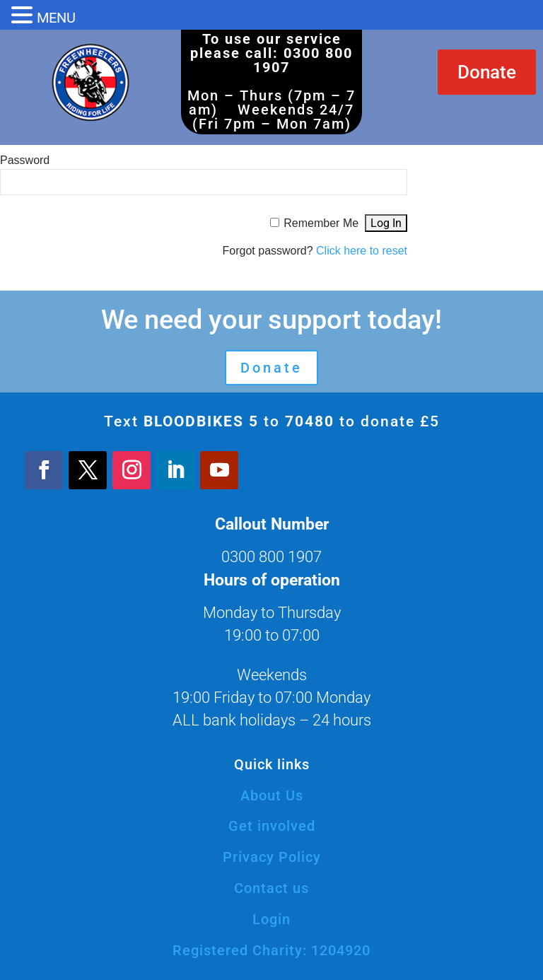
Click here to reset (362, 251)
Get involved (272, 826)
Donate (487, 72)
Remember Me (321, 223)
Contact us (271, 888)
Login (271, 919)
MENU (56, 18)
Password (25, 160)
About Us (272, 795)
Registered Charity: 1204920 (271, 950)
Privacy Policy (272, 857)
